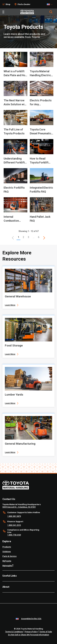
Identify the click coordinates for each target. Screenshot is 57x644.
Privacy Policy (31, 632)
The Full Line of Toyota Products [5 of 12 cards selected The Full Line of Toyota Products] (14, 131)
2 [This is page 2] (23, 237)
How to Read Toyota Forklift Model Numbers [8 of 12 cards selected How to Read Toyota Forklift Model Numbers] (40, 161)
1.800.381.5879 (14, 516)
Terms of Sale (46, 632)
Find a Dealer (24, 4)
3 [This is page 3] (28, 237)
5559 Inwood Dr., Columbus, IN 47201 (19, 507)
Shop (8, 4)
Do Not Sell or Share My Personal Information (28, 635)
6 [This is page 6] (39, 237)
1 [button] (18, 237)
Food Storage (14, 345)
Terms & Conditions (14, 632)
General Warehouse (18, 296)
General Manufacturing (20, 444)
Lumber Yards (14, 395)
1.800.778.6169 (14, 535)
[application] (16, 66)
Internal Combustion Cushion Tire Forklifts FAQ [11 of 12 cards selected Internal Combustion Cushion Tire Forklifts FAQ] (12, 219)
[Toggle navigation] (3, 12)
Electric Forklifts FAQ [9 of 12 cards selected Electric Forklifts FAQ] (14, 190)
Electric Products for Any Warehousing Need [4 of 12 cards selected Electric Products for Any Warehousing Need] (41, 103)
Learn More (10, 305)
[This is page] (44, 238)
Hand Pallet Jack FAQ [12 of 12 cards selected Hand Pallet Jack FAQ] (40, 219)
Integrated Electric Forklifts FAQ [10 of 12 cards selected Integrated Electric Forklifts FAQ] (41, 190)
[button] (13, 238)
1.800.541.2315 (14, 525)
